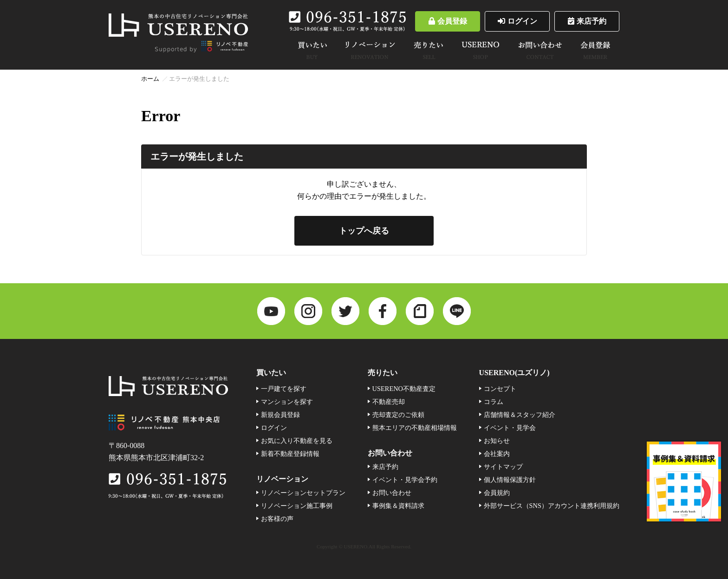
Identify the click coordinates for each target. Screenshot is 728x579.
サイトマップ (503, 467)
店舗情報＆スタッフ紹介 (520, 415)
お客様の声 (277, 519)
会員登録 (448, 21)
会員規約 (497, 493)
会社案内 (497, 454)
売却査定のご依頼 (398, 415)
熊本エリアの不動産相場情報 (415, 428)
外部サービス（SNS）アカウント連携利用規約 (552, 506)
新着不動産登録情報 (290, 454)
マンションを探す (287, 402)
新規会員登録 (280, 415)
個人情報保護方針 (510, 480)
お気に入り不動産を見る (297, 441)
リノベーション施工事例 (297, 506)
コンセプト (500, 389)
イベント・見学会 (510, 428)
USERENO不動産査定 (404, 389)
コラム (494, 402)
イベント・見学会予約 (405, 480)
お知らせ (497, 441)
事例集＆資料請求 (398, 506)
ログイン (517, 21)
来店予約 (587, 21)
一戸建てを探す (284, 389)
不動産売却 (389, 402)
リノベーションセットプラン (303, 493)
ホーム (150, 79)
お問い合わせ (392, 493)
